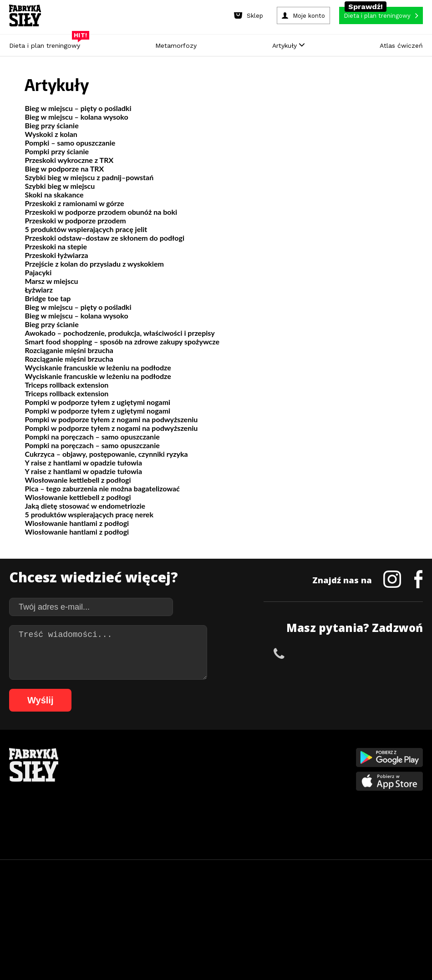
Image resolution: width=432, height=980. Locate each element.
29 (272, 900)
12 (117, 900)
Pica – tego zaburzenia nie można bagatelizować (102, 488)
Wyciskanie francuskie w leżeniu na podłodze (98, 367)
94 (150, 927)
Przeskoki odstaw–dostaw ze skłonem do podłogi (104, 238)
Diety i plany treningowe (123, 751)
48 (34, 913)
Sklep (98, 765)
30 (281, 900)
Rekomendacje (281, 820)
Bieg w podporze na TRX (64, 169)
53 (80, 913)
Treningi (102, 779)
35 (327, 900)
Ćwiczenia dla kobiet (289, 751)
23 (218, 900)
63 (171, 913)
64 (180, 913)
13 (127, 900)
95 (159, 927)
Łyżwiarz (38, 290)
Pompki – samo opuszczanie (70, 143)
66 (198, 913)
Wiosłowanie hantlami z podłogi (77, 523)
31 (290, 900)
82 (344, 913)
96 (168, 927)
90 (417, 913)
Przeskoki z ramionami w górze (74, 203)
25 (236, 900)
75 (280, 913)
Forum (270, 833)
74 (271, 913)
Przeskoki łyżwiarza (56, 255)
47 (25, 913)
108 (308, 927)
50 (52, 913)
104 (257, 927)
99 (195, 927)
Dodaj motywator (285, 792)
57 (116, 913)
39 (363, 900)
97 (177, 927)
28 (263, 900)
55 (98, 913)
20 (190, 900)
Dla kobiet (190, 765)
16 (154, 900)
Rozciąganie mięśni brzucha (69, 350)
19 (181, 900)
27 (254, 900)
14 (136, 900)
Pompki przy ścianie (57, 151)
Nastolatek (191, 806)
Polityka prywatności (297, 874)
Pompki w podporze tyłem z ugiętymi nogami (97, 402)
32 (300, 900)
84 (362, 913)
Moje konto (191, 779)
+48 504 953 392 (318, 653)
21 (199, 900)
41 (381, 900)
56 (107, 913)
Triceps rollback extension (66, 385)
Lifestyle (187, 820)
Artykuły (288, 45)
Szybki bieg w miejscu (60, 186)
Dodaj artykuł (123, 874)
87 (389, 913)
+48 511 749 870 (395, 653)
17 (163, 900)
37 (345, 900)
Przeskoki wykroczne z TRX (69, 160)
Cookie (244, 874)
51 (61, 913)
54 (89, 913)
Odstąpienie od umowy (274, 948)
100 (206, 927)
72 (253, 913)
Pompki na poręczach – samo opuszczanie (92, 437)
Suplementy (106, 806)
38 (354, 900)
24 (227, 900)
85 (371, 913)
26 (245, 900)
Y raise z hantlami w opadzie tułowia (83, 462)
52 (71, 913)
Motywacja (276, 779)
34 (318, 900)
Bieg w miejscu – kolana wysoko (76, 117)
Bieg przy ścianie (51, 125)
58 (125, 913)
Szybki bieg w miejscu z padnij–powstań (89, 177)
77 (298, 913)
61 (152, 913)
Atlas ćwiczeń (401, 45)
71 (244, 913)
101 (219, 927)
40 (372, 900)
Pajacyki (38, 272)
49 (43, 913)
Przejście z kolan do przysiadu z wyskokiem (94, 264)
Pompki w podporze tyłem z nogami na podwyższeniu (111, 419)
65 (189, 913)
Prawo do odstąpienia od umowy (174, 948)
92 (132, 927)
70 (234, 913)
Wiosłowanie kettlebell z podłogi (78, 480)
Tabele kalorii (280, 806)
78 (307, 913)
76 (289, 913)
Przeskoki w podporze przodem (75, 220)
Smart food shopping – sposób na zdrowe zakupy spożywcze (122, 341)
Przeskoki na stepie (56, 246)
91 (122, 927)
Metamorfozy (176, 45)
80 (325, 913)
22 (208, 900)
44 (409, 900)
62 (162, 913)
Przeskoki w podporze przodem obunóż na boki (101, 212)
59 (134, 913)
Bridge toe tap (48, 298)
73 (262, 913)
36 (336, 900)
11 (108, 900)
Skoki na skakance (54, 194)
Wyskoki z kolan (51, 134)
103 (244, 927)
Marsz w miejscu (51, 281)
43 (400, 900)
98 (186, 927)
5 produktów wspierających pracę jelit (86, 229)
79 (316, 913)
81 (335, 913)
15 (145, 900)
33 (309, 900)
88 (398, 913)
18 (172, 900)
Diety (98, 792)
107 (295, 927)
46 (16, 913)
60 (143, 913)
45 (418, 900)
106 (283, 927)
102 (232, 927)
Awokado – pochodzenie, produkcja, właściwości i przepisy (119, 333)
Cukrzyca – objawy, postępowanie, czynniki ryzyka (106, 454)
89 (407, 913)
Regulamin (171, 874)
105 (270, 927)
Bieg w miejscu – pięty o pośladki (78, 108)
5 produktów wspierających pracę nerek (89, 514)
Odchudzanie (193, 792)
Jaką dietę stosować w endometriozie (85, 506)
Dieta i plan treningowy (47, 43)
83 (353, 913)
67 (207, 913)
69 (225, 913)
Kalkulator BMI (280, 765)
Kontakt (211, 874)
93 (141, 927)
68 (216, 913)
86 (380, 913)
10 (99, 900)
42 (391, 900)
